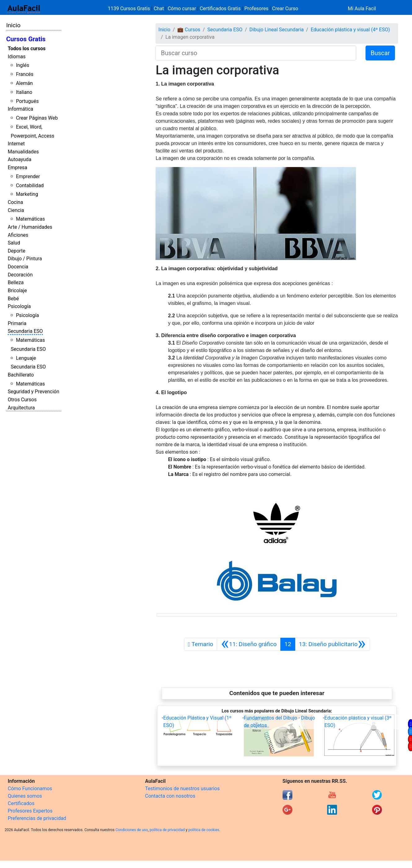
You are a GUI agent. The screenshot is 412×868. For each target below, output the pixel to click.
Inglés (22, 65)
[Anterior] (249, 644)
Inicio (13, 25)
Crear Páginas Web (37, 118)
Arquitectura (21, 408)
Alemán (24, 83)
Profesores (256, 9)
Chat (159, 9)
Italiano (24, 92)
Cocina (15, 202)
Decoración (20, 275)
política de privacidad (167, 830)
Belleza (16, 282)
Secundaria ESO (25, 331)
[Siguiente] (332, 644)
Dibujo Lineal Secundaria (276, 30)
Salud (14, 243)
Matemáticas (30, 219)
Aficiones (18, 235)
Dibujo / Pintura (25, 259)
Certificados (21, 803)
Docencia (18, 267)
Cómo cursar (182, 9)
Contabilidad (30, 185)
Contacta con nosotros (170, 796)
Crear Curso (285, 9)
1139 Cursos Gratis (129, 9)
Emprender (28, 176)
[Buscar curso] (256, 53)
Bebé (13, 299)
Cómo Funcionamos (30, 789)
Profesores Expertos (30, 811)
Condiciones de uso (132, 830)
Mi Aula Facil (362, 9)
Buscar (380, 53)
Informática (20, 109)
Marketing (27, 194)
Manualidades (23, 152)
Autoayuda (20, 159)
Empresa (18, 167)
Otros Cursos (22, 400)
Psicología (19, 306)
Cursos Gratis (26, 39)
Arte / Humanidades (30, 227)
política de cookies (204, 830)
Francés (24, 74)
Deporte (17, 251)
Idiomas (17, 57)
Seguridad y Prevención (33, 392)
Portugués (27, 101)
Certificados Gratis (220, 9)
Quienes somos (25, 796)
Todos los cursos (27, 48)
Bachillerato (21, 375)
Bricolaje (17, 291)
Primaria (17, 323)
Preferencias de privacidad (37, 818)
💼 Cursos (189, 30)
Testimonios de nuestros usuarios (182, 789)
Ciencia (16, 210)
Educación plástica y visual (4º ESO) (350, 30)
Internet (16, 144)
